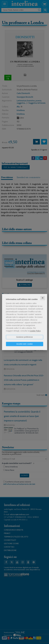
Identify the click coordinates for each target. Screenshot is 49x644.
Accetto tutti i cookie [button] (24, 344)
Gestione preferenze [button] (24, 337)
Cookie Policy (35, 331)
